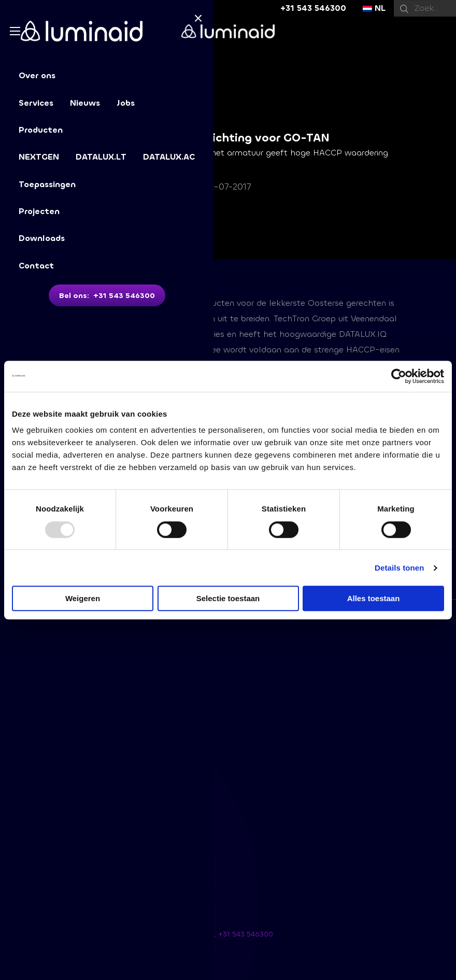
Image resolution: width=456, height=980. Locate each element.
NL (374, 8)
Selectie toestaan (228, 598)
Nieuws (85, 103)
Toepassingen (47, 184)
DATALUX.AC (169, 157)
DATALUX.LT (101, 157)
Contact (36, 266)
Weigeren (83, 598)
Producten (41, 130)
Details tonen (399, 568)
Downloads (42, 238)
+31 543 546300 (313, 8)
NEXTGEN (39, 157)
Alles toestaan (374, 598)
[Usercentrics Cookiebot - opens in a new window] (399, 376)
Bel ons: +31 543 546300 (107, 296)
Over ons (37, 75)
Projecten (39, 211)
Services (36, 103)
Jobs (126, 103)
